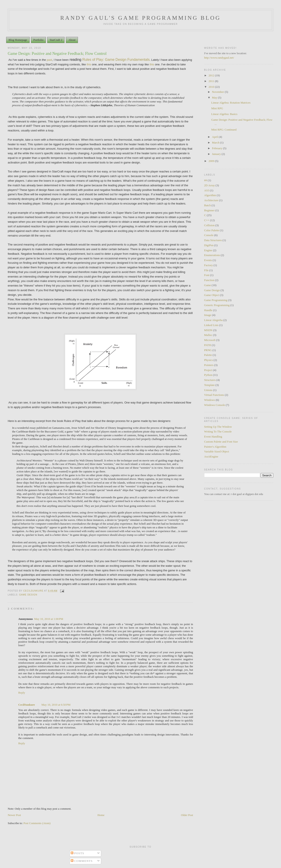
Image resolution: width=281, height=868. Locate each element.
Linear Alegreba (213, 320)
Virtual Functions (214, 395)
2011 (212, 81)
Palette (208, 355)
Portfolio (38, 40)
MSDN (208, 330)
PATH (208, 345)
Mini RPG (217, 108)
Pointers (209, 365)
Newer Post (14, 815)
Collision (209, 225)
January (217, 154)
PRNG (208, 350)
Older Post (187, 815)
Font (207, 275)
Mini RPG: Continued (224, 130)
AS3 (207, 190)
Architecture (211, 200)
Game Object (212, 295)
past (50, 60)
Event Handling (213, 437)
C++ (207, 220)
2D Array (210, 185)
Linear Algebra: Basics (224, 114)
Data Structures (213, 240)
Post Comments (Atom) (37, 823)
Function (209, 280)
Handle (208, 310)
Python (208, 375)
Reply (22, 693)
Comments (82, 861)
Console (209, 235)
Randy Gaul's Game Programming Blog (141, 18)
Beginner (209, 210)
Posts (77, 853)
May (215, 98)
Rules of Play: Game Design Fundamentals (116, 60)
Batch (207, 205)
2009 (212, 161)
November (218, 92)
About (72, 40)
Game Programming (216, 300)
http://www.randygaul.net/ (219, 58)
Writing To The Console (218, 431)
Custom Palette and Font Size (221, 442)
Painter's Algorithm (215, 447)
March (216, 143)
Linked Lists (211, 325)
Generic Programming (217, 305)
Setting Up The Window (218, 427)
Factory (209, 265)
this (89, 64)
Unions (208, 390)
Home (101, 815)
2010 (212, 87)
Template (209, 385)
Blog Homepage (18, 40)
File (206, 270)
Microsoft (210, 340)
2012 (212, 75)
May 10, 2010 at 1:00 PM (49, 619)
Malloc (208, 335)
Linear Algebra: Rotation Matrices (231, 103)
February (218, 148)
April (215, 137)
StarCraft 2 (56, 40)
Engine (208, 250)
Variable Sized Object (217, 451)
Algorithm (210, 195)
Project (208, 370)
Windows (210, 400)
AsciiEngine (211, 456)
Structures (210, 380)
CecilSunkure (27, 705)
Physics (209, 360)
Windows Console (215, 405)
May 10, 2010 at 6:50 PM (56, 705)
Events (208, 260)
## (206, 180)
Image (208, 315)
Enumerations (212, 255)
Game (208, 285)
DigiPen (209, 245)
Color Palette (212, 230)
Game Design (28, 595)
